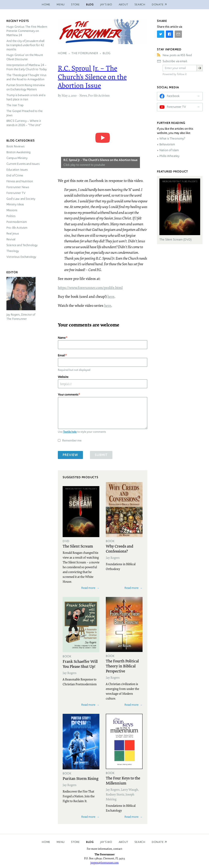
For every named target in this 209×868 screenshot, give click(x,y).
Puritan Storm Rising (81, 778)
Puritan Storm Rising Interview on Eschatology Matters (26, 87)
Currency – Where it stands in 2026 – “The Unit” (24, 123)
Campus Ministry (17, 158)
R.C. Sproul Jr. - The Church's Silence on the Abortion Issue (100, 160)
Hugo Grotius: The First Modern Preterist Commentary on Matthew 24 (27, 31)
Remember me (72, 440)
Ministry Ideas (15, 204)
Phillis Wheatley (169, 156)
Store (75, 5)
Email (61, 355)
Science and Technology (22, 245)
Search (140, 5)
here (111, 296)
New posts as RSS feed (177, 55)
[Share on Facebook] (169, 34)
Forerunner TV (16, 193)
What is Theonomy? (172, 139)
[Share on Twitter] (161, 34)
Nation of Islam (169, 150)
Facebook (173, 96)
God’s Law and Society (21, 199)
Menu (61, 5)
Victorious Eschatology (21, 257)
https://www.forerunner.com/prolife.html (90, 288)
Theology (13, 251)
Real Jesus (13, 234)
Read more (88, 588)
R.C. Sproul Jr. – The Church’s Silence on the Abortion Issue (92, 77)
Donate (158, 842)
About (123, 5)
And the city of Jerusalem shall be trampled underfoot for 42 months (25, 45)
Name (62, 338)
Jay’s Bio (106, 5)
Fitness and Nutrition (20, 181)
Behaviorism (167, 144)
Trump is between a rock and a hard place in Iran (26, 97)
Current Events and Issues (23, 164)
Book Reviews (15, 146)
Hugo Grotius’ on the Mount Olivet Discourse (25, 57)
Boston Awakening (18, 152)
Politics (11, 216)
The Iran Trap (15, 105)
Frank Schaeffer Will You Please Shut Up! (80, 664)
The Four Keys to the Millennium (123, 780)
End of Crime (15, 175)
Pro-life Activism (99, 95)
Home (46, 5)
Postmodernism (17, 222)
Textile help (70, 432)
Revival (11, 239)
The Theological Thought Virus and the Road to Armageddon (26, 77)
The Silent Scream (78, 546)
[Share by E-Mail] (178, 34)
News (83, 95)
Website (63, 377)
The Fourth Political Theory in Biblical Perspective (122, 666)
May (65, 95)
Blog (90, 5)
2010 (74, 95)
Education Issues (17, 170)
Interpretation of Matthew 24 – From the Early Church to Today (27, 67)
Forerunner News (18, 187)
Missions (12, 210)
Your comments (68, 394)
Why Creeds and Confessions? (120, 548)
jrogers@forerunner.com (104, 863)
